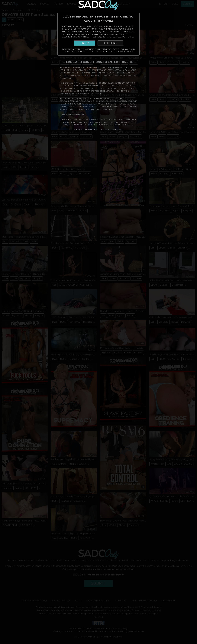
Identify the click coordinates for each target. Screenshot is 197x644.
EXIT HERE (110, 43)
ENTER (85, 43)
